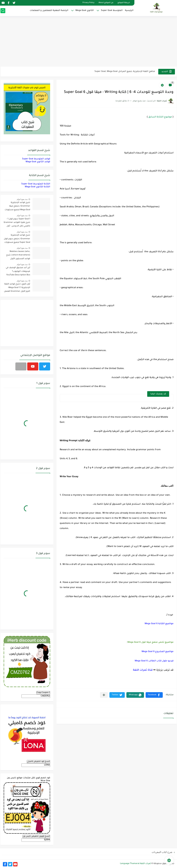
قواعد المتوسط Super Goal (36, 159)
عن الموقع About (106, 3)
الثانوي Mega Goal (85, 11)
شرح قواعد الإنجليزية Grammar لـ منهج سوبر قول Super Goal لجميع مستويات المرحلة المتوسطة (17, 239)
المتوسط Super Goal (112, 11)
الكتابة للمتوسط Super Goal (36, 184)
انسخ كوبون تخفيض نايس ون (36, 836)
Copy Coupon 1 (43, 693)
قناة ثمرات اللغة (143, 670)
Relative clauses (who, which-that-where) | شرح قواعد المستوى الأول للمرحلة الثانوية (18, 256)
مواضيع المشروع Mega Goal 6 (158, 652)
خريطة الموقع (124, 3)
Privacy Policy (88, 3)
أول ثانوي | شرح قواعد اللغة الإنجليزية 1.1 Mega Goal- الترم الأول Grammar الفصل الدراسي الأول (17, 288)
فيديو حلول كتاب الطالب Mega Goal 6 (154, 661)
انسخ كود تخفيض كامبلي (38, 762)
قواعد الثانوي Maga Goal (38, 162)
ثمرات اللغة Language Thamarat (135, 864)
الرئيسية (129, 11)
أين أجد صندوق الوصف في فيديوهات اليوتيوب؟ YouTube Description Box (18, 271)
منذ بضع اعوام (22, 199)
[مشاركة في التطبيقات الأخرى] (104, 695)
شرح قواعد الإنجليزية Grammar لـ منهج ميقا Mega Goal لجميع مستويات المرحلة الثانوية (17, 207)
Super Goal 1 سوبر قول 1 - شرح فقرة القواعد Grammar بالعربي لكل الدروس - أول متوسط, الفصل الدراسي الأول (17, 223)
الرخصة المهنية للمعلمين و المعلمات (49, 11)
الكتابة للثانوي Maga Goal (37, 187)
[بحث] (3, 11)
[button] (154, 695)
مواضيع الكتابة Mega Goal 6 (159, 624)
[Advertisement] (89, 42)
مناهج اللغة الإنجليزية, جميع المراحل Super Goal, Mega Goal (125, 71)
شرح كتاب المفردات (162, 852)
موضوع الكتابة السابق (160, 117)
